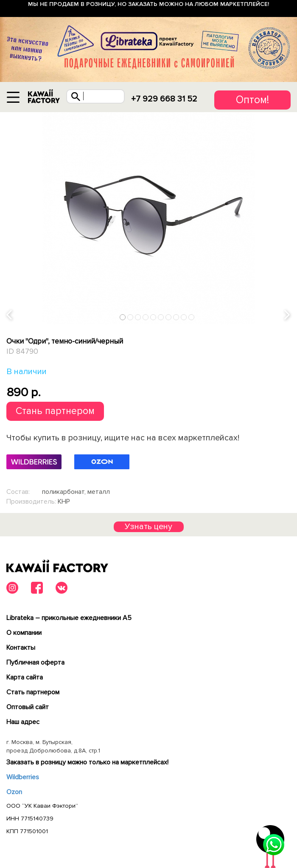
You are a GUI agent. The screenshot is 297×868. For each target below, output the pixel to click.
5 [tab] (153, 317)
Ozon (14, 792)
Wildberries (23, 777)
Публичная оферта (35, 662)
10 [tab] (192, 317)
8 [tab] (176, 317)
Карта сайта (25, 677)
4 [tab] (146, 317)
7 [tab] (169, 317)
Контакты (21, 648)
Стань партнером (55, 411)
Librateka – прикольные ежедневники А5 (69, 618)
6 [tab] (161, 317)
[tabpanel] (148, 218)
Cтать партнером (33, 692)
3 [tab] (138, 317)
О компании (24, 633)
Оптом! (252, 100)
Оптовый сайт (28, 707)
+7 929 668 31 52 (164, 99)
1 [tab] (123, 317)
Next (288, 315)
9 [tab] (184, 317)
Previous (10, 315)
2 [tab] (130, 317)
